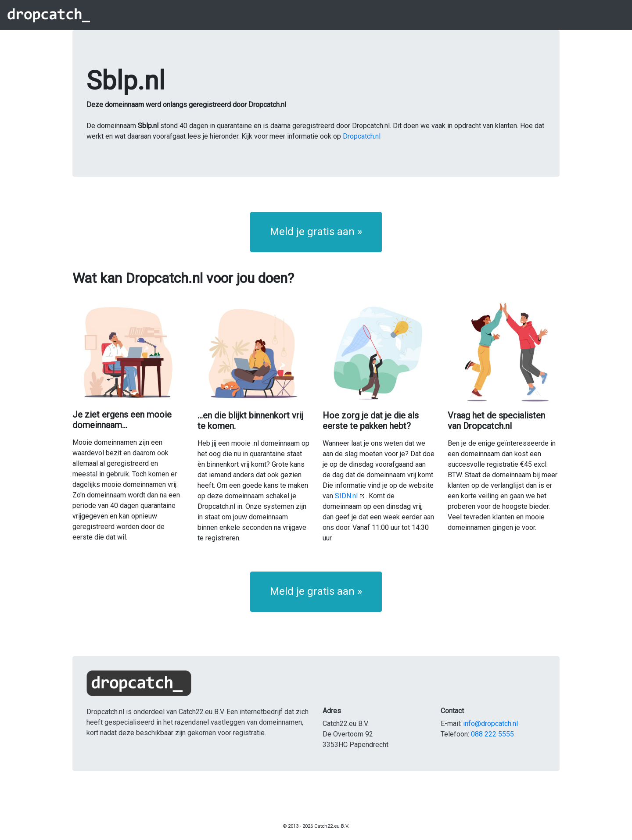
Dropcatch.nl (362, 136)
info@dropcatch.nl (490, 724)
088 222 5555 (492, 734)
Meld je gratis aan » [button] (316, 232)
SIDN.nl (346, 496)
